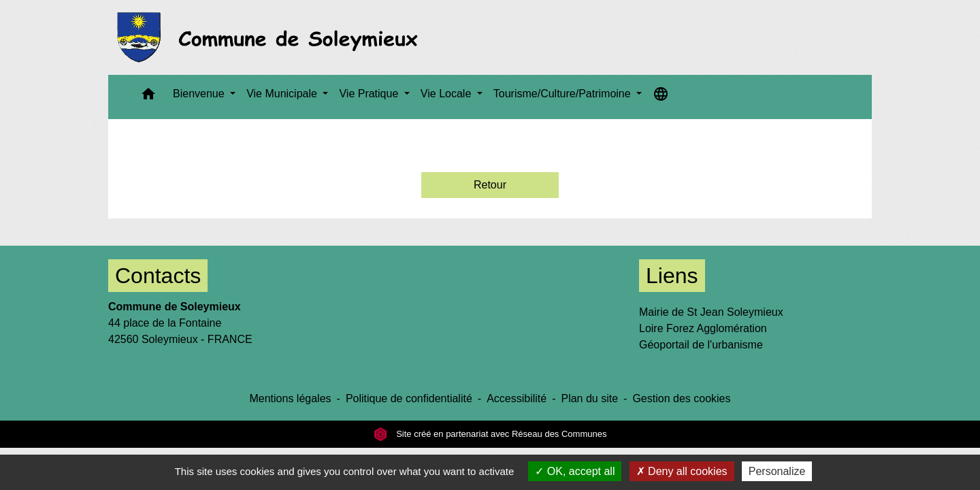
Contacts (158, 276)
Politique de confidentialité (409, 398)
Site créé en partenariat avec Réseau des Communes (490, 434)
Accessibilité (517, 398)
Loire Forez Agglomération (703, 328)
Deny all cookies (682, 471)
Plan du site (589, 398)
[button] (148, 97)
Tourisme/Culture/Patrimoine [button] (563, 94)
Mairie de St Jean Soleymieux (711, 312)
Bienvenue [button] (200, 94)
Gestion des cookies (681, 398)
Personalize (777, 471)
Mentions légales (290, 398)
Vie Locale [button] (447, 94)
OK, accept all (575, 471)
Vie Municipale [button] (283, 94)
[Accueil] (271, 37)
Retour (490, 185)
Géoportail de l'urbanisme (701, 345)
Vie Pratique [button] (370, 94)
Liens (672, 276)
